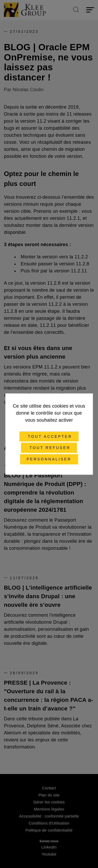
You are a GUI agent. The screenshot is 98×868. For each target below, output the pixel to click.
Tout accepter (49, 436)
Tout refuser (49, 448)
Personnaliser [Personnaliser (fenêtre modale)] (49, 459)
